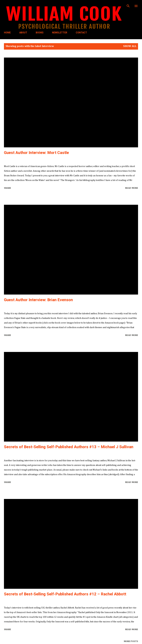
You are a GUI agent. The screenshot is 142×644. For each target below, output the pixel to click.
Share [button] (7, 188)
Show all (130, 46)
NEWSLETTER (60, 33)
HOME (7, 33)
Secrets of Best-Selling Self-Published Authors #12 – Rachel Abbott (65, 594)
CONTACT (81, 33)
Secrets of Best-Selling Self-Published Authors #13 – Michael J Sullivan (69, 447)
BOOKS (40, 33)
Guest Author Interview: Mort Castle (36, 153)
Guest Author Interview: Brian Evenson (38, 300)
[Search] (128, 6)
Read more (132, 188)
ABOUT (23, 33)
